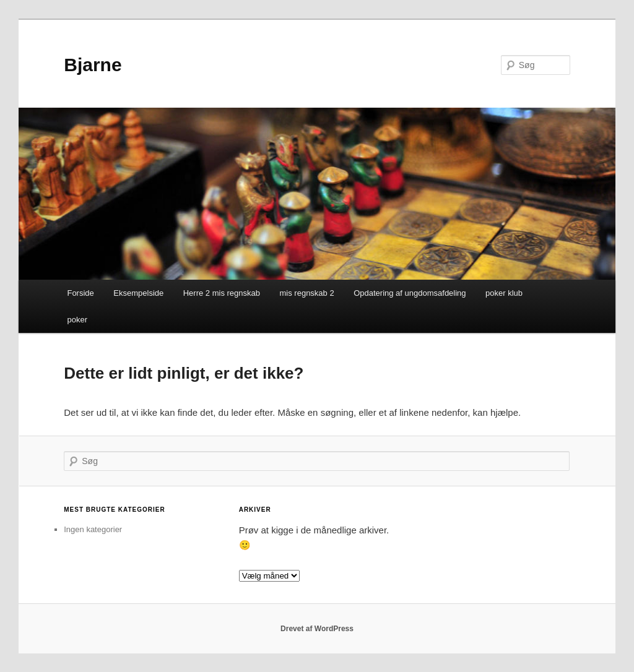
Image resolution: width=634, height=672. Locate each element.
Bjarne (93, 65)
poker (77, 320)
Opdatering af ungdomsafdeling (410, 293)
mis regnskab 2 (307, 293)
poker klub (504, 293)
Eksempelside (138, 293)
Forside (80, 293)
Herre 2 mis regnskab (222, 293)
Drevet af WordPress (317, 629)
